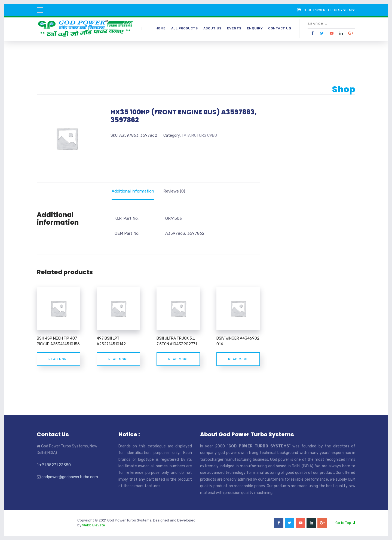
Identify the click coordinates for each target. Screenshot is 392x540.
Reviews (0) (174, 191)
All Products (185, 28)
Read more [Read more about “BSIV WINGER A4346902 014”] (238, 359)
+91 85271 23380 (55, 465)
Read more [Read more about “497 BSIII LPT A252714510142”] (119, 359)
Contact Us (280, 28)
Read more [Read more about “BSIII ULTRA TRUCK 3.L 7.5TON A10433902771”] (178, 359)
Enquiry (255, 28)
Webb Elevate (94, 525)
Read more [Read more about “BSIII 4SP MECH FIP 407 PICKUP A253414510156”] (59, 359)
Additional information (133, 191)
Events (234, 28)
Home (161, 28)
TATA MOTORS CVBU (199, 135)
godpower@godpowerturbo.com (70, 477)
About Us (212, 28)
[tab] (133, 191)
